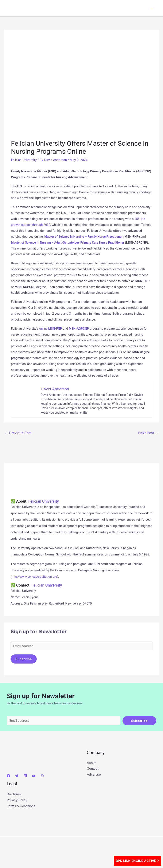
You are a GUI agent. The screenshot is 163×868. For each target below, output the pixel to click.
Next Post (148, 433)
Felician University (24, 160)
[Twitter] (17, 777)
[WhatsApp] (42, 777)
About (91, 764)
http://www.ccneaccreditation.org (35, 576)
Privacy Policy (17, 801)
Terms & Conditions (21, 807)
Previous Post (18, 433)
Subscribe (24, 659)
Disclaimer (14, 795)
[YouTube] (34, 777)
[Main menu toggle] (152, 8)
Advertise (94, 775)
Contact (93, 770)
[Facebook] (8, 777)
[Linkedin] (25, 777)
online (44, 328)
